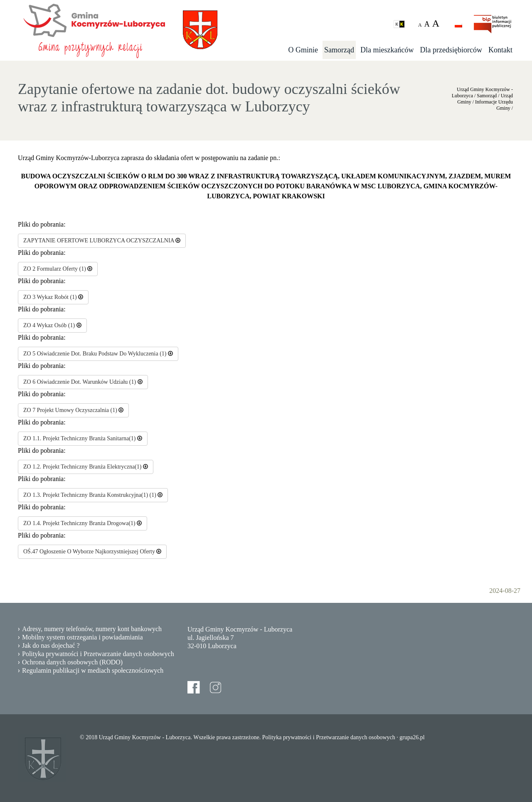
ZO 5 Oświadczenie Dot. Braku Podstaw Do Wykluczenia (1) (98, 354)
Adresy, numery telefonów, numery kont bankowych (92, 629)
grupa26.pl (412, 737)
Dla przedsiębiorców (451, 50)
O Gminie (303, 50)
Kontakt (500, 50)
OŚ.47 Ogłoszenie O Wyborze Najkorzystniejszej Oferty (92, 552)
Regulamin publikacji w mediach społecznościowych (93, 670)
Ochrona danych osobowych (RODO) (72, 662)
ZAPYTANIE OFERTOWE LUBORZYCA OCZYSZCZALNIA (102, 241)
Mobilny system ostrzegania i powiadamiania (83, 637)
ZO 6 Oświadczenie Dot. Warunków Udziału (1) (83, 382)
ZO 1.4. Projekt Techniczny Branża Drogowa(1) (83, 523)
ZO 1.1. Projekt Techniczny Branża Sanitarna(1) (83, 438)
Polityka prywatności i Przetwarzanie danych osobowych (98, 654)
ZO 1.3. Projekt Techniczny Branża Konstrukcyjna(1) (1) (93, 495)
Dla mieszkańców (387, 50)
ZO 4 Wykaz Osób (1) (52, 325)
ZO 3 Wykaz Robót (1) (53, 297)
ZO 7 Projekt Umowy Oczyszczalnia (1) (73, 410)
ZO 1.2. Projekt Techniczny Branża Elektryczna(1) (86, 467)
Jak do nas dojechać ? (51, 645)
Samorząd (339, 50)
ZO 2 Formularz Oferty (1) (58, 269)
